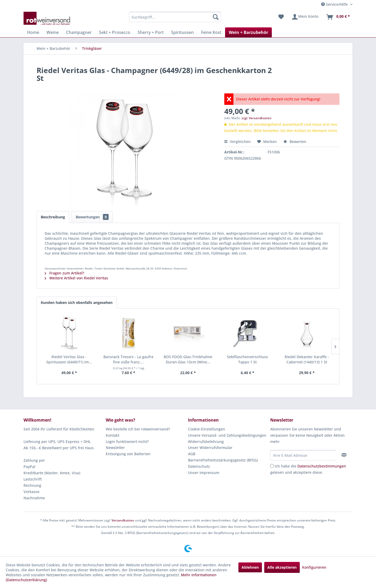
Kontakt (113, 435)
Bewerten (295, 142)
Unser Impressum (204, 473)
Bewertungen (92, 217)
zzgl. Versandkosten (257, 118)
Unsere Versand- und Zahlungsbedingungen (227, 435)
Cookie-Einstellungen (207, 429)
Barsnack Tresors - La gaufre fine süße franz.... (128, 359)
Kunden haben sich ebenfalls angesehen (77, 302)
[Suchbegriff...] (175, 17)
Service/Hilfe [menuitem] (335, 4)
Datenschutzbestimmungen (322, 466)
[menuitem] (175, 17)
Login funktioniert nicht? (127, 442)
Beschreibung (53, 217)
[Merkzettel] (281, 17)
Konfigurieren (314, 567)
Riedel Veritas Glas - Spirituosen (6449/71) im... (69, 359)
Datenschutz (199, 466)
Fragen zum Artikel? (64, 273)
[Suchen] (216, 17)
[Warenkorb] (338, 17)
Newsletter (115, 448)
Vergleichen (237, 142)
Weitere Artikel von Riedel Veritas (76, 278)
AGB (192, 454)
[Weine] (53, 32)
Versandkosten (123, 520)
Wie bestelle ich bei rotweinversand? (138, 429)
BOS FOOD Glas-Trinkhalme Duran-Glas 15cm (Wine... (188, 359)
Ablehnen (250, 567)
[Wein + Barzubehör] (248, 32)
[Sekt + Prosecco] (115, 32)
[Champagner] (79, 32)
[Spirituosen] (182, 32)
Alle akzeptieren (282, 567)
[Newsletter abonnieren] (344, 455)
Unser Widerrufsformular (210, 448)
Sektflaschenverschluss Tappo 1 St (247, 359)
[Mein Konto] (305, 17)
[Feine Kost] (211, 32)
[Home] (33, 32)
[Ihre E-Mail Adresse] (303, 455)
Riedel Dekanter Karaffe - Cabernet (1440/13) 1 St (307, 359)
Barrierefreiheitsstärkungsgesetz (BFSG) (223, 460)
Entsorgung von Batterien (128, 454)
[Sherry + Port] (151, 32)
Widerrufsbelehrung (206, 442)
